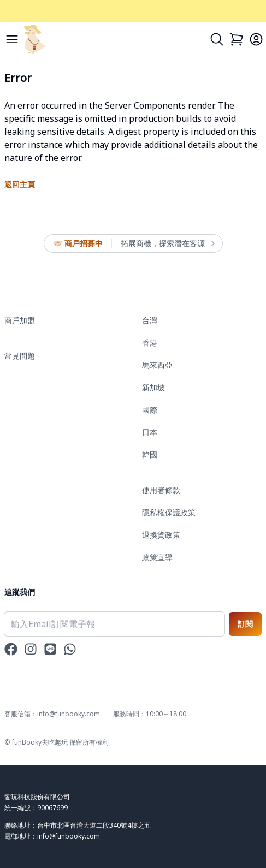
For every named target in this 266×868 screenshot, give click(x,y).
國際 (150, 410)
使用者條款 (161, 490)
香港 (150, 343)
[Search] (217, 39)
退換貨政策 (161, 535)
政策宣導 (157, 557)
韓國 (150, 454)
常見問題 (20, 356)
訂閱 (245, 624)
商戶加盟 (20, 320)
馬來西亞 (157, 365)
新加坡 (153, 387)
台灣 (150, 320)
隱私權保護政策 (169, 512)
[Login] (256, 39)
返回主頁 (20, 184)
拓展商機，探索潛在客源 (167, 243)
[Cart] (237, 39)
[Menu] (12, 39)
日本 (150, 432)
